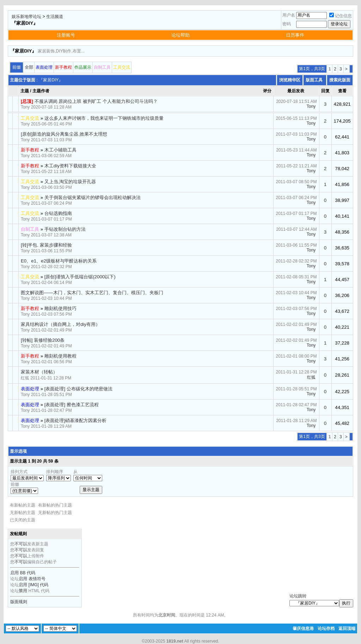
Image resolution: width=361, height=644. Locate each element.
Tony (25, 107)
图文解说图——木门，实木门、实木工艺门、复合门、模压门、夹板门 (92, 293)
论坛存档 (326, 628)
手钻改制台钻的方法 (65, 229)
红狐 (25, 378)
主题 (25, 91)
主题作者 (41, 91)
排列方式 (19, 472)
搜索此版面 (340, 80)
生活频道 (55, 17)
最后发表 (296, 91)
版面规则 (19, 602)
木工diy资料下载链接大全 (70, 166)
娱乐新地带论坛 (26, 17)
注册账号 (66, 35)
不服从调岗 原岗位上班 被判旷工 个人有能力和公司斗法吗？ (96, 101)
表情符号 (37, 579)
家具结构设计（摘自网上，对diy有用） (60, 324)
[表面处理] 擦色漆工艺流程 (72, 405)
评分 (267, 91)
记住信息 (341, 16)
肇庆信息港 (303, 628)
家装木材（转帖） (39, 372)
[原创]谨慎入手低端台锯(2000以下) (80, 277)
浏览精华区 (290, 80)
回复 (325, 91)
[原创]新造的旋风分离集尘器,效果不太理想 (64, 134)
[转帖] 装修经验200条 (43, 340)
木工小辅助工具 (60, 150)
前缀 (15, 484)
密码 (287, 24)
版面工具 (314, 80)
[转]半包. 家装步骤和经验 (46, 245)
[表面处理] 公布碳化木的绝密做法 (78, 389)
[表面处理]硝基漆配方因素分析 (75, 420)
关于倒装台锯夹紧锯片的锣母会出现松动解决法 (93, 197)
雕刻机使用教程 (60, 356)
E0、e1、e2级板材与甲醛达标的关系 (59, 261)
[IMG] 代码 (39, 585)
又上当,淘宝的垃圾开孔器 (70, 182)
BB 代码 (28, 573)
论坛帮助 (180, 35)
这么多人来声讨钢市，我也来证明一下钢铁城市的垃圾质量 (104, 118)
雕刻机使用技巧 (60, 308)
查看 (342, 91)
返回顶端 (347, 628)
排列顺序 (55, 472)
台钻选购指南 (58, 213)
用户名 (289, 15)
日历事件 (295, 35)
